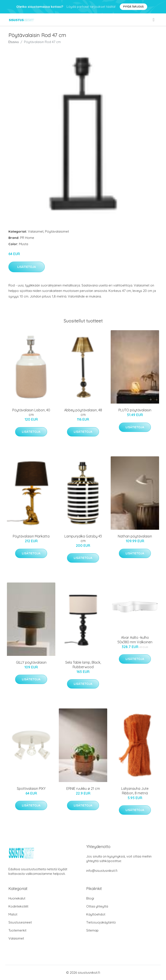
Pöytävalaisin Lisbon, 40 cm (31, 412)
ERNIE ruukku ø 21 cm (83, 789)
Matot (13, 914)
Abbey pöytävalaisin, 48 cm (83, 412)
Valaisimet (36, 231)
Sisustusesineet (20, 922)
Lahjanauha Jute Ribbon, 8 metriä (135, 791)
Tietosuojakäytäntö (101, 922)
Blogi (90, 898)
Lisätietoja (27, 267)
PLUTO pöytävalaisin (135, 410)
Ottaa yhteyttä (97, 906)
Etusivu (14, 42)
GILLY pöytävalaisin (31, 662)
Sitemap (92, 930)
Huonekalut (17, 898)
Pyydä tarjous (133, 7)
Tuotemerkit (17, 930)
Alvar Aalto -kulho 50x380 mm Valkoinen (135, 640)
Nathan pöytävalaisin (135, 536)
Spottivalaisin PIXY (31, 789)
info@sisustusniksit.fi (102, 871)
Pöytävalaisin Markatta (31, 536)
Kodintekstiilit (18, 906)
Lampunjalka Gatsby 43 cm (83, 538)
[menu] (154, 20)
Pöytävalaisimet (57, 231)
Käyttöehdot (96, 914)
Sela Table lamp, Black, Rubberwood (83, 665)
